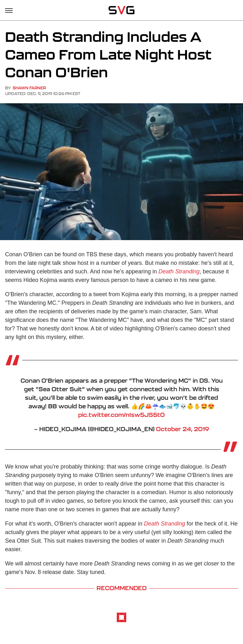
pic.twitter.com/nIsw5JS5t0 (121, 415)
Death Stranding (179, 271)
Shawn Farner (29, 88)
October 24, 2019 (183, 429)
